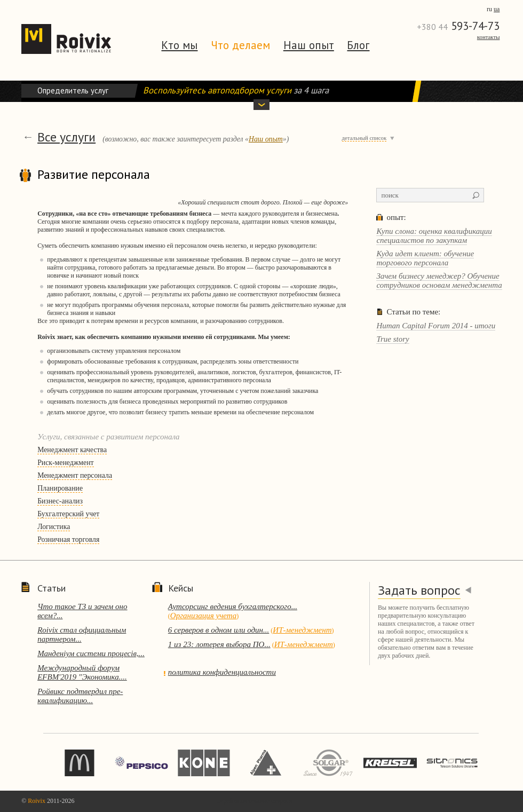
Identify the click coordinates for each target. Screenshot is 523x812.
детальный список (364, 138)
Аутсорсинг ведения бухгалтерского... (233, 606)
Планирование (60, 488)
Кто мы (179, 45)
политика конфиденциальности (222, 672)
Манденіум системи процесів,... (91, 653)
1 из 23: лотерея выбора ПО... (219, 644)
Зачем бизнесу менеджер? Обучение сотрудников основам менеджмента (439, 281)
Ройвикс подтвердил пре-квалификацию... (80, 696)
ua (497, 9)
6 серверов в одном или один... (219, 630)
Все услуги (66, 137)
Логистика (54, 527)
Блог (358, 45)
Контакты (489, 37)
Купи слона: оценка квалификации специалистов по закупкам (434, 236)
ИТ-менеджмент (302, 630)
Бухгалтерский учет (68, 514)
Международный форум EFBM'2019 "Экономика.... (82, 672)
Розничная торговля (68, 539)
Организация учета (204, 616)
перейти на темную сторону (255, 801)
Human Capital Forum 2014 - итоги (436, 326)
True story (393, 339)
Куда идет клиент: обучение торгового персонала (425, 258)
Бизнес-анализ (60, 501)
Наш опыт (309, 45)
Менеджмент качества (72, 450)
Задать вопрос (419, 590)
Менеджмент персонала (75, 475)
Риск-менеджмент (65, 463)
